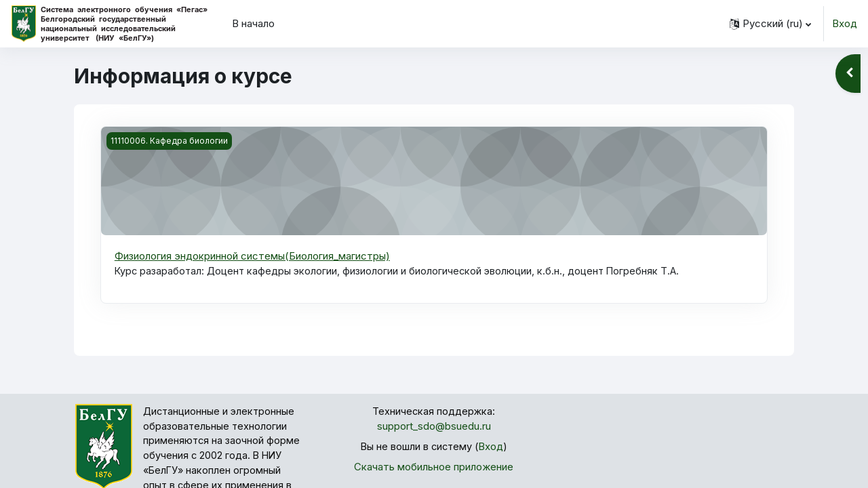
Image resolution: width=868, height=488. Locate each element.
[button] (770, 24)
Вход (845, 23)
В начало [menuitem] (253, 23)
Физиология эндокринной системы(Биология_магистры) (252, 256)
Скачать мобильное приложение (434, 469)
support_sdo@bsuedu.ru (434, 427)
